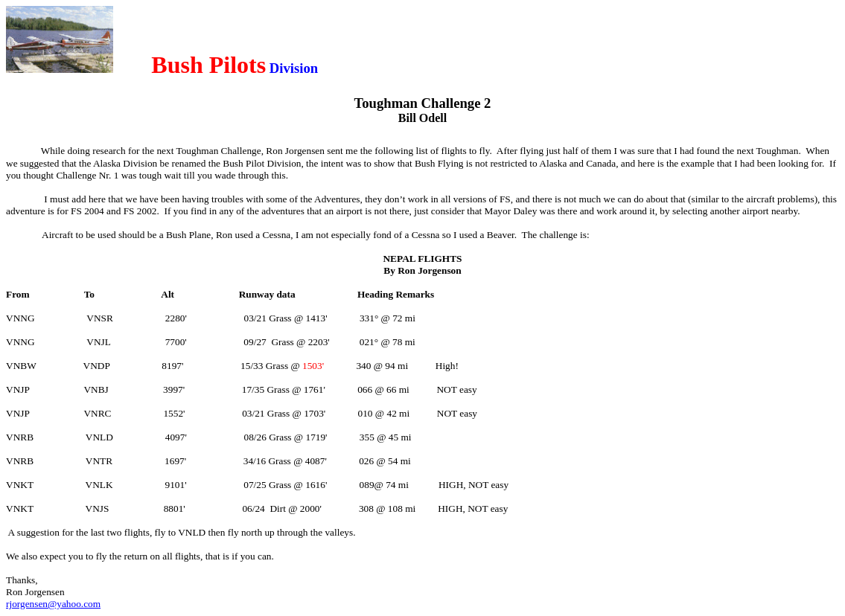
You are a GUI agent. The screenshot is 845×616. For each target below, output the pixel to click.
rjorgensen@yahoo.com (53, 604)
